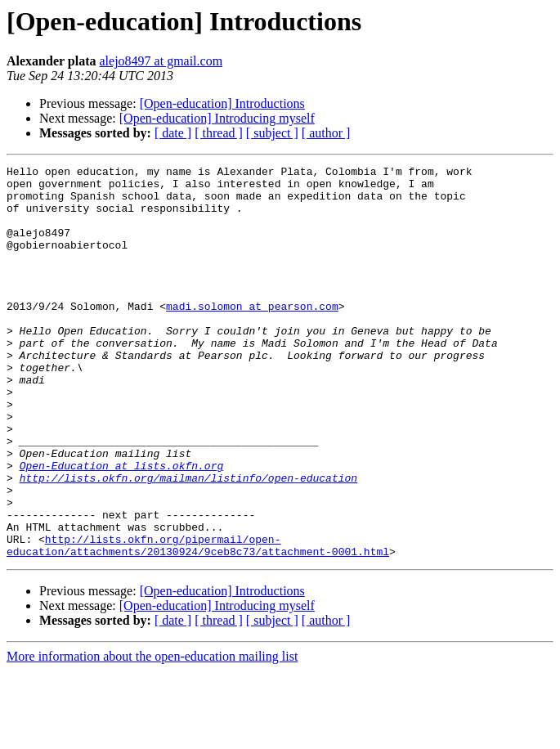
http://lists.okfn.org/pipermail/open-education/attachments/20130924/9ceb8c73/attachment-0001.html (198, 622)
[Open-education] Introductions (222, 103)
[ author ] (326, 133)
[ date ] (173, 133)
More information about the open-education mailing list (152, 735)
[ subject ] (272, 133)
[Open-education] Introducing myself (217, 118)
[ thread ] (219, 133)
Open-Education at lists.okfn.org (122, 527)
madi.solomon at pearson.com (252, 335)
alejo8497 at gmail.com (161, 61)
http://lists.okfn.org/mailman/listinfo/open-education (188, 541)
